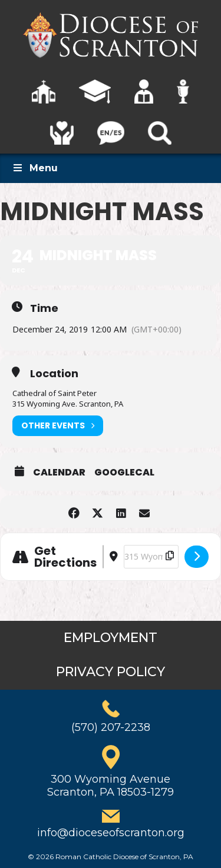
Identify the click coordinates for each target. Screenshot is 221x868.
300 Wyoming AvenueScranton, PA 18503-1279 (111, 786)
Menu (35, 168)
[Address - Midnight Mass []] (103, 557)
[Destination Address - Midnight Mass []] (151, 557)
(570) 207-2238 (111, 727)
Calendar (59, 473)
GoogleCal (124, 473)
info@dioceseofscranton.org (111, 833)
